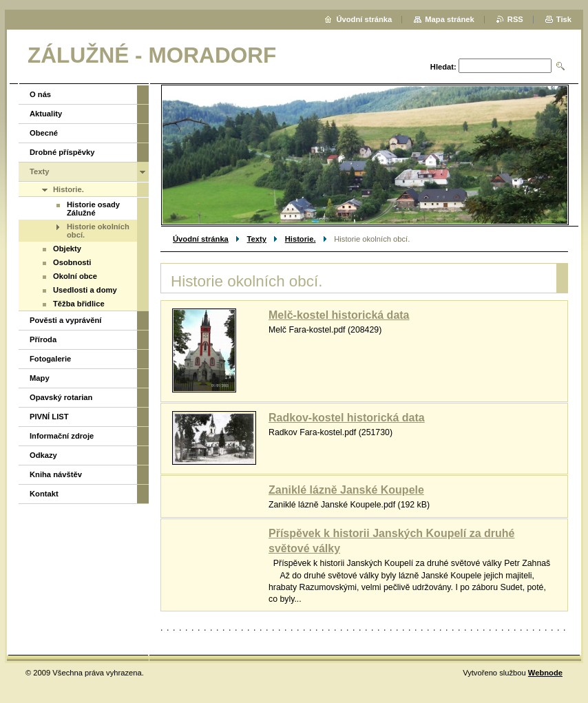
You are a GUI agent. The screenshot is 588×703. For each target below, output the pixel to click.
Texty (257, 239)
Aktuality (46, 114)
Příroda (43, 339)
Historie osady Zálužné (93, 209)
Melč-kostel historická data (339, 315)
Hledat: (443, 67)
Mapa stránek (450, 19)
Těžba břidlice (79, 304)
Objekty (67, 249)
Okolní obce (75, 276)
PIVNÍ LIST (49, 417)
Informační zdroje (62, 436)
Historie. (301, 239)
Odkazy (43, 455)
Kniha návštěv (56, 474)
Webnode (545, 673)
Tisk (564, 19)
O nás (40, 94)
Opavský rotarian (61, 397)
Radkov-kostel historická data (347, 418)
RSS (515, 19)
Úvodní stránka (201, 239)
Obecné (44, 133)
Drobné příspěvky (62, 152)
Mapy (40, 378)
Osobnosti (72, 262)
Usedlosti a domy (85, 290)
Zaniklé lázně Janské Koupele (346, 490)
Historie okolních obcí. (98, 231)
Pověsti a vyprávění (65, 320)
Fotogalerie (50, 359)
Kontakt (44, 494)
